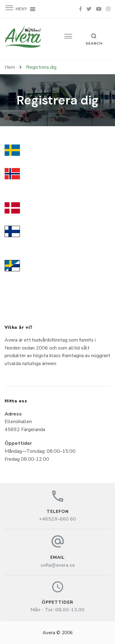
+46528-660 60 (57, 519)
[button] (21, 9)
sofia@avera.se (58, 565)
